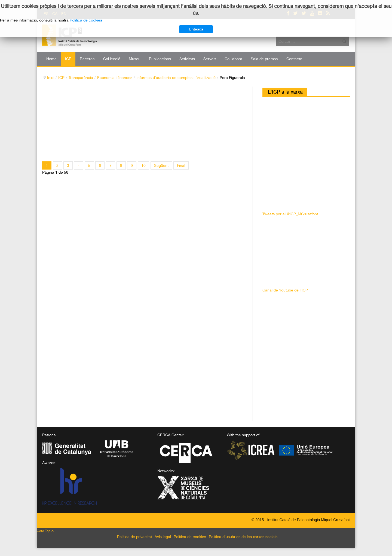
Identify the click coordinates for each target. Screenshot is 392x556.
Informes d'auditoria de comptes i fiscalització (176, 78)
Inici (51, 78)
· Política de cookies (189, 537)
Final (181, 165)
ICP (61, 78)
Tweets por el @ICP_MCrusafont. (291, 214)
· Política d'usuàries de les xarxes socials (242, 537)
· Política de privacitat (133, 537)
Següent (161, 165)
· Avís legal (162, 537)
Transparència (81, 78)
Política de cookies (86, 20)
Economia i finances (115, 78)
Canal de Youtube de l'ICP (285, 290)
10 (143, 165)
